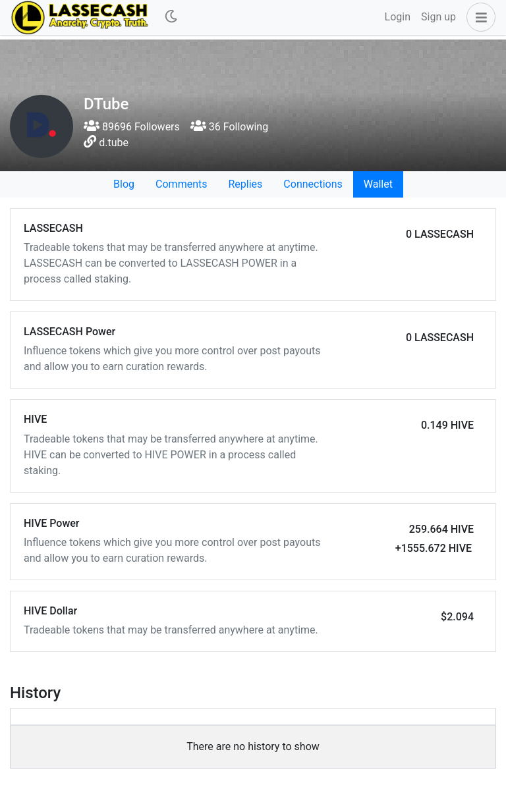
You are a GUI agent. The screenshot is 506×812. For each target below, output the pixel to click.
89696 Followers (132, 127)
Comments (181, 184)
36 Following (229, 127)
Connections (313, 184)
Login (398, 17)
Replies (245, 184)
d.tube (114, 143)
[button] (478, 17)
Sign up (438, 17)
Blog (124, 184)
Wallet (378, 184)
